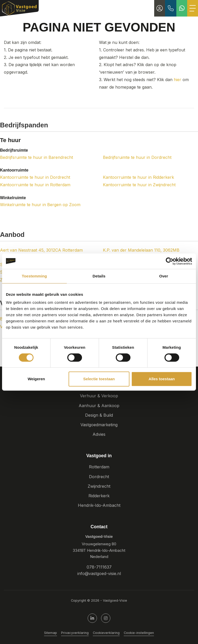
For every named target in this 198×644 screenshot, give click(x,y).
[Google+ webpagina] (106, 618)
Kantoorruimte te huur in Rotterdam (35, 185)
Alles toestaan (162, 379)
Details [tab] (99, 276)
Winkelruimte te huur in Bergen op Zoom (40, 205)
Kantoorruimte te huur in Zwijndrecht (139, 185)
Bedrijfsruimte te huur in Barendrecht (36, 157)
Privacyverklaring (75, 633)
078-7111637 (99, 567)
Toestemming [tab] (35, 276)
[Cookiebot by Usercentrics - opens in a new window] (170, 261)
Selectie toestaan (99, 379)
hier (178, 80)
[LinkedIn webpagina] (92, 618)
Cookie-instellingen (139, 633)
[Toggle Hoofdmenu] (193, 8)
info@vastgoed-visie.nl (99, 573)
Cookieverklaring (106, 633)
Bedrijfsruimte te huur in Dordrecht (137, 157)
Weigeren (36, 379)
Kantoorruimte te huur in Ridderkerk (138, 177)
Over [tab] (164, 276)
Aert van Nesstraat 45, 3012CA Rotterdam (41, 250)
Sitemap (51, 633)
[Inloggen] (160, 8)
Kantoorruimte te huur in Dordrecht (35, 177)
